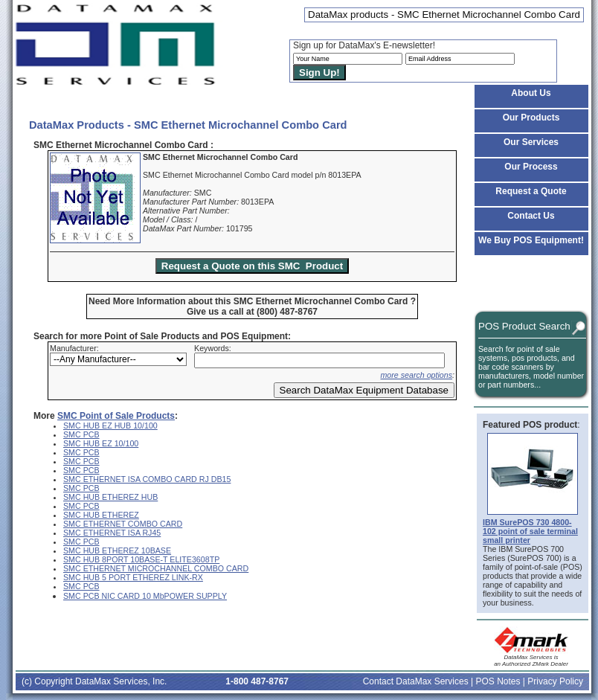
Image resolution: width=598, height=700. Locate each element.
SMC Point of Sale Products (116, 416)
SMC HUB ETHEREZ (101, 515)
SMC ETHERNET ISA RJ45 (112, 533)
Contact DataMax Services (416, 681)
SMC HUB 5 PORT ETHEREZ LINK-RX (133, 577)
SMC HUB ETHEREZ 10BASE (117, 550)
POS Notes (498, 681)
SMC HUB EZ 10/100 (101, 443)
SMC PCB (81, 434)
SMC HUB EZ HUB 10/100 (110, 426)
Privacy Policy (555, 681)
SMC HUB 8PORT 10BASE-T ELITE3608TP (141, 559)
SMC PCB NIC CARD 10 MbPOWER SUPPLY (145, 596)
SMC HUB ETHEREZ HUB (110, 497)
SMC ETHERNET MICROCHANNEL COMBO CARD (156, 568)
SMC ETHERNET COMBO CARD (123, 524)
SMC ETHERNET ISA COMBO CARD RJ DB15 (147, 479)
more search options (416, 375)
